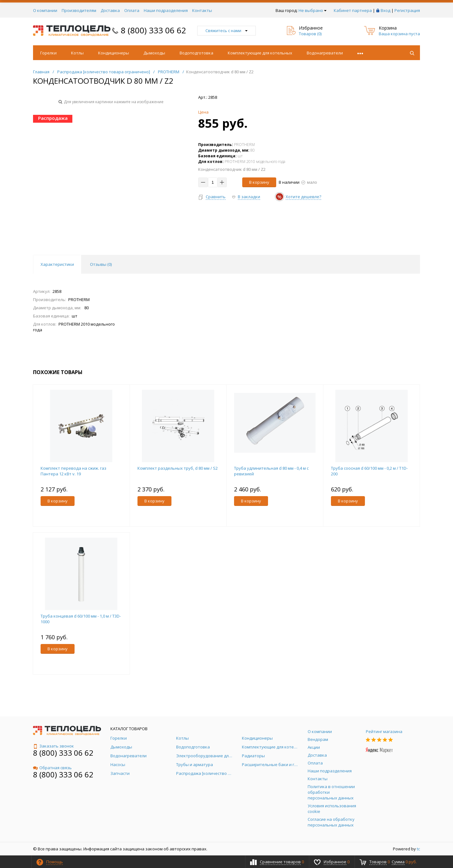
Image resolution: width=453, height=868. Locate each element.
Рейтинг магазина (384, 731)
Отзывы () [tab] (101, 264)
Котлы (77, 53)
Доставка (110, 10)
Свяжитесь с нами (226, 31)
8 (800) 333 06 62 (154, 30)
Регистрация (407, 10)
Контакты (202, 10)
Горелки (48, 53)
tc (418, 849)
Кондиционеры (114, 53)
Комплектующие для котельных (260, 53)
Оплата (132, 10)
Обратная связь (52, 768)
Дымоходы (154, 53)
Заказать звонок (53, 746)
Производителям (79, 10)
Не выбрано (313, 10)
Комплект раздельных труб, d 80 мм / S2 (178, 468)
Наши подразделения (166, 10)
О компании (45, 10)
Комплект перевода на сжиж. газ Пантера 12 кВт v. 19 (73, 471)
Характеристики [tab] (57, 264)
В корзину (259, 182)
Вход (386, 10)
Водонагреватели (325, 53)
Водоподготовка (196, 53)
